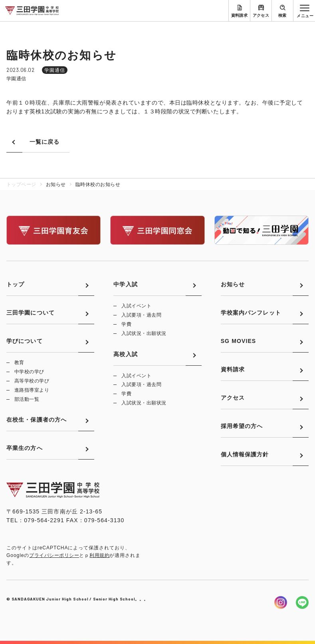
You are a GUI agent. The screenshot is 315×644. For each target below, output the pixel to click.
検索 (282, 15)
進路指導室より (32, 390)
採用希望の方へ (242, 426)
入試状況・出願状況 (144, 333)
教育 (19, 363)
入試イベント (136, 306)
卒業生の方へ (25, 448)
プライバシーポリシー (54, 555)
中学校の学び (29, 372)
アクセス (261, 15)
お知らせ (233, 284)
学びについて (25, 341)
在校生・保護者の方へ (37, 420)
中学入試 (125, 284)
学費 (126, 324)
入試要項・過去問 (141, 315)
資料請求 (240, 15)
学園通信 (55, 70)
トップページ (21, 184)
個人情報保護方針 (245, 454)
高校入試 (125, 354)
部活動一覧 (27, 399)
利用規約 (99, 555)
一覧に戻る (45, 142)
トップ (15, 284)
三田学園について (31, 313)
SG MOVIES (239, 341)
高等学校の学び (32, 381)
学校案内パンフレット (251, 313)
